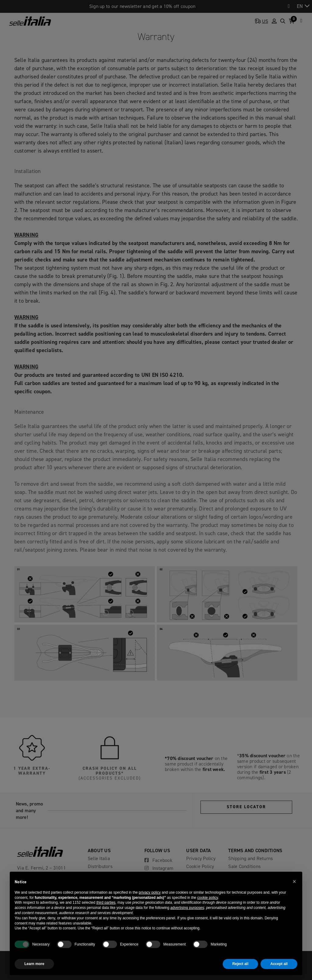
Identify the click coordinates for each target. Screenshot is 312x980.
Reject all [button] (241, 964)
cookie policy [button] (207, 898)
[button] (294, 881)
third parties (106, 903)
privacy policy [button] (150, 892)
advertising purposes (187, 908)
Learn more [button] (34, 964)
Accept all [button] (279, 964)
